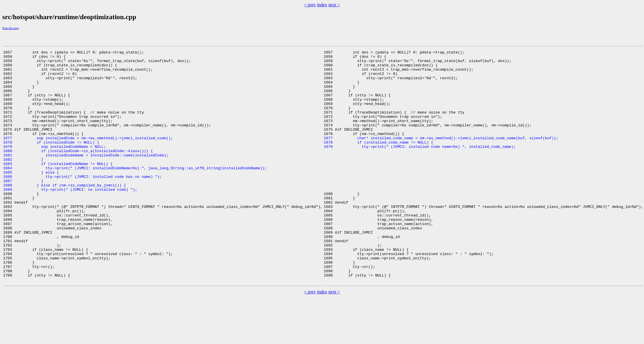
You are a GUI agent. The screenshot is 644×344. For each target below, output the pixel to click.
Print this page (11, 28)
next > (334, 5)
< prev (310, 5)
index (322, 5)
